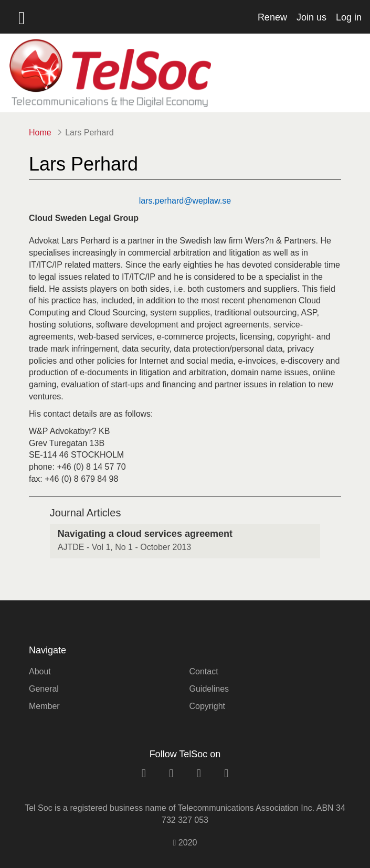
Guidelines (209, 689)
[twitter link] (199, 773)
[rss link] (226, 773)
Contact (204, 671)
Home (40, 133)
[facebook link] (171, 773)
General (44, 689)
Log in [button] (349, 17)
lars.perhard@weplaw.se (185, 201)
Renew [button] (272, 17)
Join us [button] (311, 17)
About (40, 671)
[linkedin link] (144, 773)
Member (44, 706)
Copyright (207, 706)
